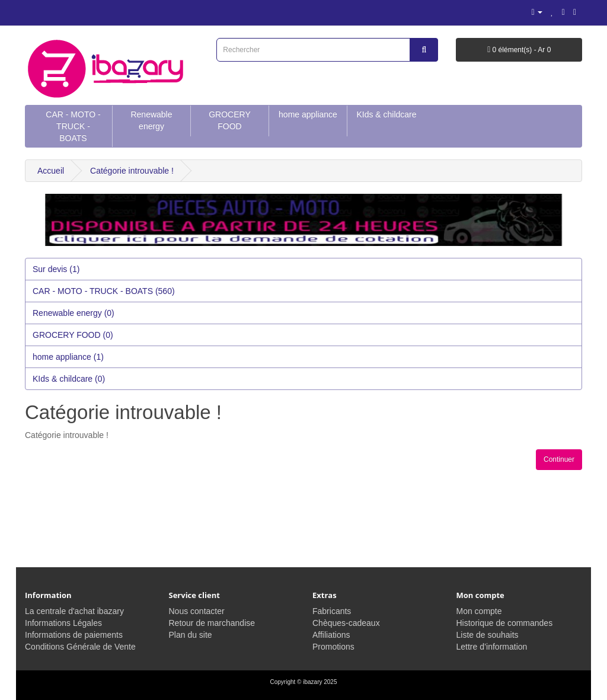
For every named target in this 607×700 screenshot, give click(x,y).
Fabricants (332, 611)
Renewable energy (151, 120)
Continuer (559, 459)
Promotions (333, 647)
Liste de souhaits (488, 635)
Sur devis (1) (56, 269)
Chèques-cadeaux (346, 623)
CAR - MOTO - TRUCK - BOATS (73, 126)
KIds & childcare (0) (69, 379)
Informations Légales (63, 623)
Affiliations (331, 635)
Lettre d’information (492, 647)
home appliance (308, 114)
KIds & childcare (386, 114)
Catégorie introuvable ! (132, 171)
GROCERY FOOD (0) (73, 335)
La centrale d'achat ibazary (74, 611)
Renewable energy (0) (74, 313)
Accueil (51, 171)
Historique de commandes (505, 623)
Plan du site (191, 635)
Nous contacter (197, 611)
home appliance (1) (68, 357)
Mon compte (479, 611)
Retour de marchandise (212, 623)
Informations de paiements (74, 635)
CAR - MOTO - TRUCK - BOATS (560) (104, 291)
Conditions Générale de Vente (80, 647)
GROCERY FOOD (230, 120)
